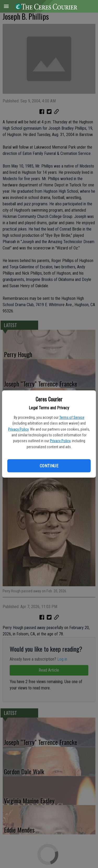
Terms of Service (72, 417)
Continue (49, 466)
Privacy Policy (18, 429)
